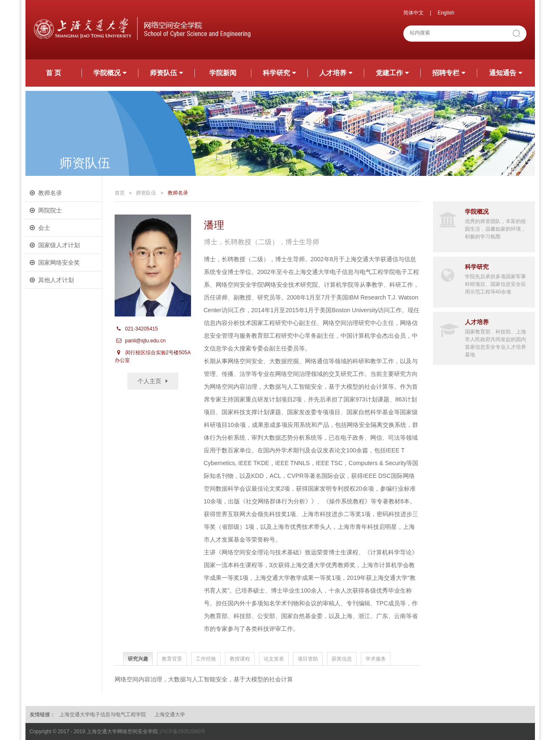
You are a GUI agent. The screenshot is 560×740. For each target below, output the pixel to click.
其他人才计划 (56, 280)
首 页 (53, 73)
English (446, 13)
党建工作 (392, 73)
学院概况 (110, 73)
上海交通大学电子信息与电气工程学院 (103, 715)
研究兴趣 (138, 659)
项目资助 (308, 659)
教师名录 (50, 193)
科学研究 (279, 73)
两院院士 (50, 210)
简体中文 (414, 13)
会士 (44, 228)
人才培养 (336, 73)
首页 (120, 193)
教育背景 (172, 659)
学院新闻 (223, 73)
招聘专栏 (449, 73)
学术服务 (376, 659)
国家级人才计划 (59, 245)
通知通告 (506, 73)
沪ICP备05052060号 (182, 732)
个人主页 (149, 381)
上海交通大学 (170, 715)
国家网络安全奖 (59, 263)
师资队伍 (166, 73)
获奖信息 (342, 659)
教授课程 (240, 659)
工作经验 (206, 659)
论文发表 (274, 659)
